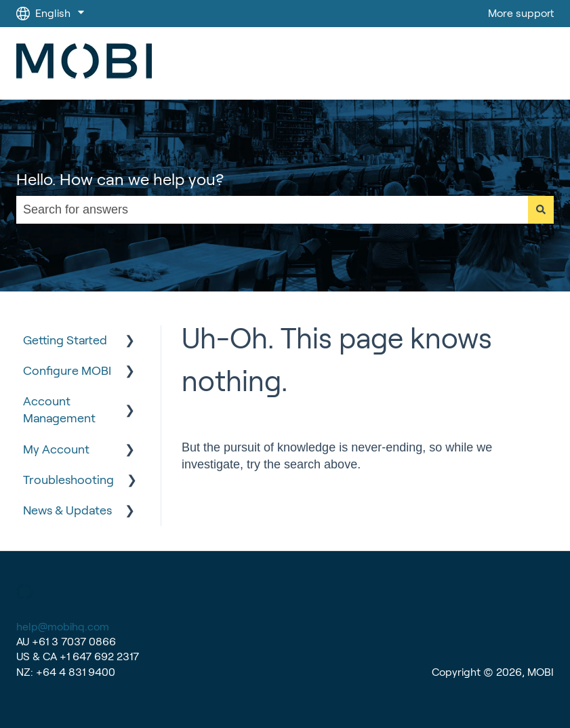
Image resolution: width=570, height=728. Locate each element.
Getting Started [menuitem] (65, 340)
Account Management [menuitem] (59, 410)
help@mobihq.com (63, 627)
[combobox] (272, 210)
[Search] (541, 210)
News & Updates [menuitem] (67, 510)
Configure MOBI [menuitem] (67, 371)
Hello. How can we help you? (120, 179)
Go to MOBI (512, 63)
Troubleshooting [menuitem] (68, 480)
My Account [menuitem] (56, 449)
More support (521, 13)
